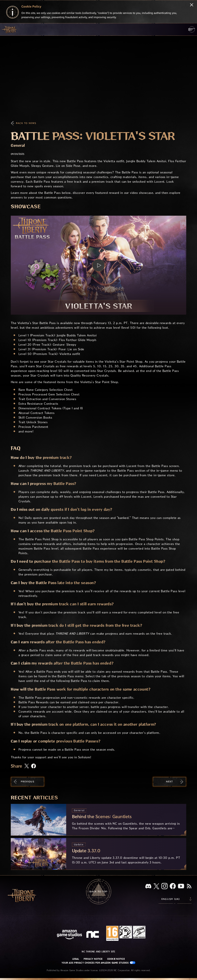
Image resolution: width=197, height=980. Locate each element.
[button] (98, 265)
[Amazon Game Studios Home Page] (69, 935)
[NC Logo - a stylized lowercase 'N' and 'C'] (93, 935)
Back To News (26, 123)
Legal (76, 959)
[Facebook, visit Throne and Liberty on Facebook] (173, 886)
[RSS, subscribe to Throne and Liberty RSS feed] (189, 886)
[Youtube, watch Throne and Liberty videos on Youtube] (181, 886)
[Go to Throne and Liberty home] (10, 29)
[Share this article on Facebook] (34, 766)
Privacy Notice (93, 959)
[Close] (192, 5)
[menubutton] (192, 29)
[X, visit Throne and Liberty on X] (156, 887)
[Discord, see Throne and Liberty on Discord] (148, 887)
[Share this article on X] (27, 766)
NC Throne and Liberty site (98, 952)
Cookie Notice (116, 959)
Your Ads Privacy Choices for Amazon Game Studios (98, 963)
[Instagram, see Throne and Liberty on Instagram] (164, 886)
